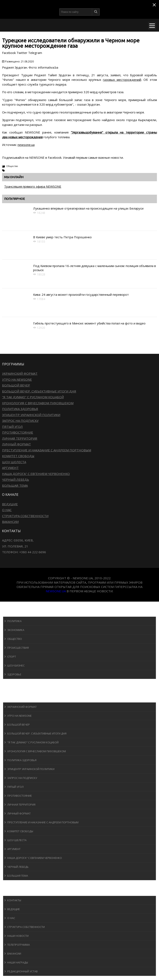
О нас (7, 510)
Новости (14, 613)
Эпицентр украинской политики (31, 415)
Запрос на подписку (20, 421)
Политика (14, 621)
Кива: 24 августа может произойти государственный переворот (81, 294)
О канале (13, 892)
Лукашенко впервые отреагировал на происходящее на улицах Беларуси (88, 208)
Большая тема (15, 485)
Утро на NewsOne (17, 379)
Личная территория (20, 438)
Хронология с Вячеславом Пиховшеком (38, 403)
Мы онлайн (14, 177)
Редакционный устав (22, 971)
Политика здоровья (20, 409)
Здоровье (14, 674)
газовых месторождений (122, 80)
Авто (10, 691)
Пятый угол (12, 427)
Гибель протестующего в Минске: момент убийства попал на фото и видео (89, 323)
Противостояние (18, 432)
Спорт (12, 657)
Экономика (16, 630)
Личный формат (16, 444)
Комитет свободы (18, 456)
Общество (12, 166)
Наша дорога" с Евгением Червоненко (36, 474)
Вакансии (10, 522)
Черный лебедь (16, 479)
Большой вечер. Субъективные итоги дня (39, 391)
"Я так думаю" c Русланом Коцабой (33, 397)
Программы (16, 698)
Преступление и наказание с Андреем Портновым (47, 450)
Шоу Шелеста (14, 462)
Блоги (11, 884)
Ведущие (10, 504)
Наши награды (18, 962)
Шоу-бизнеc (16, 665)
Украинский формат (20, 373)
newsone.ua (26, 145)
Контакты (14, 900)
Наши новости (18, 936)
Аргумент (10, 468)
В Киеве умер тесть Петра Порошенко (62, 237)
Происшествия (18, 648)
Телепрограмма (19, 945)
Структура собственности (25, 516)
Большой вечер (16, 385)
